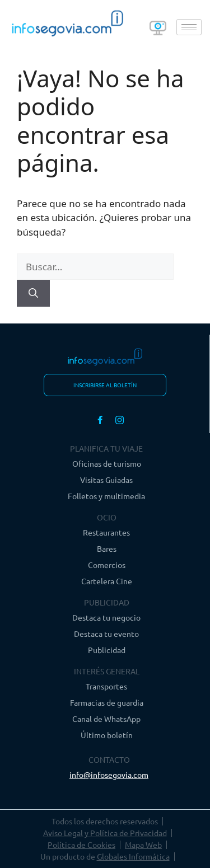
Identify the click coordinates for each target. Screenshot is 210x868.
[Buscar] (33, 293)
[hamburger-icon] (189, 27)
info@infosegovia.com (109, 775)
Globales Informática (133, 856)
